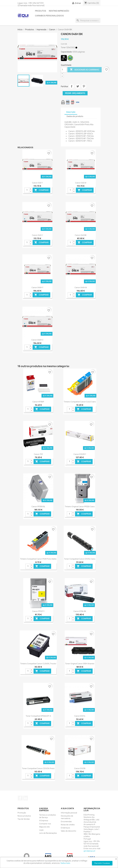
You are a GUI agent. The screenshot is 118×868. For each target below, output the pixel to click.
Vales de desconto (69, 831)
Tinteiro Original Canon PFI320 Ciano (80, 507)
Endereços (65, 828)
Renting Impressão (59, 11)
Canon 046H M (81, 287)
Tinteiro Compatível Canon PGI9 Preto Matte (38, 559)
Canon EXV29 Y (80, 454)
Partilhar (72, 86)
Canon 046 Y (37, 183)
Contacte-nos (45, 824)
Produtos (41, 11)
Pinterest (84, 86)
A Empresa (44, 821)
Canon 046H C (37, 340)
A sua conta (67, 808)
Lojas (41, 830)
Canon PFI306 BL (38, 507)
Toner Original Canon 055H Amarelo (80, 664)
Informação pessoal (69, 813)
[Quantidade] (64, 70)
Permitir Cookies (102, 863)
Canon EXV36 (80, 768)
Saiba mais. (65, 863)
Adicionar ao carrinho (85, 70)
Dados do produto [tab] (75, 116)
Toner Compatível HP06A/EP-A (38, 716)
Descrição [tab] (71, 112)
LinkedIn (26, 798)
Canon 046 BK (81, 235)
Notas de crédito (68, 825)
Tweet (78, 86)
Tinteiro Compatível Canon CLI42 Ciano (80, 402)
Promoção (22, 813)
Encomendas (66, 821)
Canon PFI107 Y (38, 611)
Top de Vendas (24, 819)
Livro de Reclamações (48, 833)
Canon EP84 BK (80, 611)
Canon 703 (38, 454)
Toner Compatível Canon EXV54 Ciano (80, 559)
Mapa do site (44, 827)
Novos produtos (24, 816)
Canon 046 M (81, 183)
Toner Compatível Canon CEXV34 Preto (38, 768)
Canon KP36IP (38, 402)
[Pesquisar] (88, 20)
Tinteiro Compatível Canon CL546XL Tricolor (38, 664)
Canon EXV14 (80, 716)
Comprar (41, 190)
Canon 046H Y (37, 287)
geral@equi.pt (89, 851)
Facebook (20, 798)
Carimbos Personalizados (49, 16)
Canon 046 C (37, 235)
